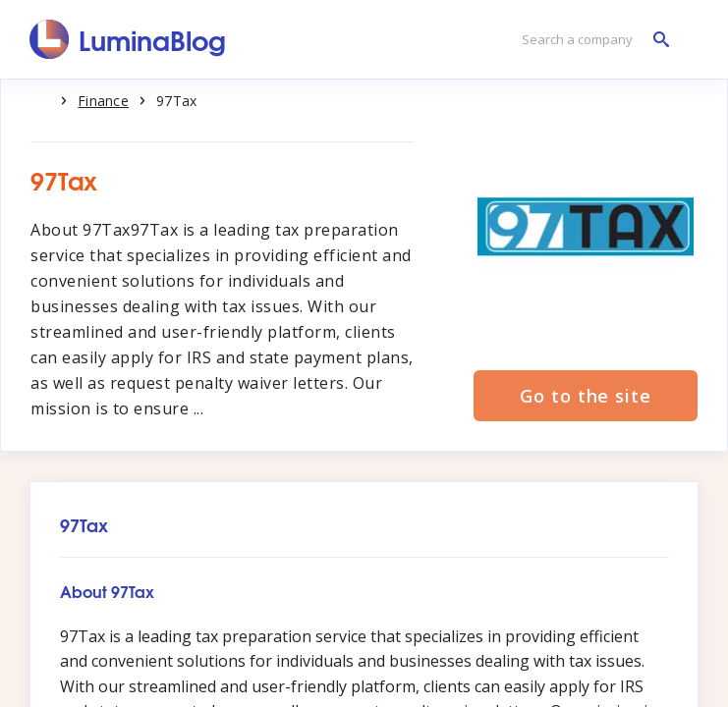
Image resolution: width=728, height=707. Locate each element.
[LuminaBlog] (128, 39)
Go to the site (586, 396)
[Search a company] (590, 40)
